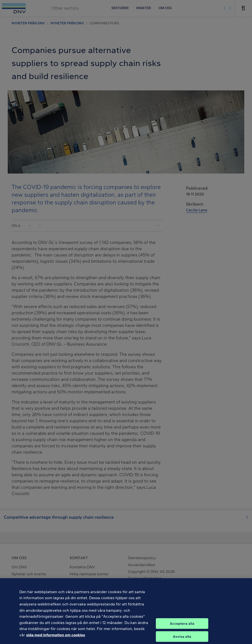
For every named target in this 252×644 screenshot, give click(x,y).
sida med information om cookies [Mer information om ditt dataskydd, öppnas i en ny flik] (56, 638)
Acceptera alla (182, 626)
